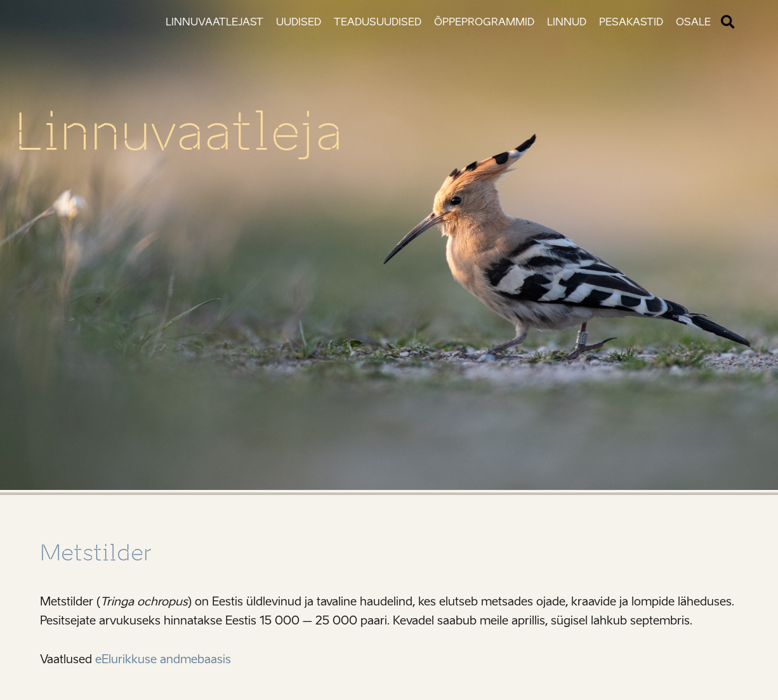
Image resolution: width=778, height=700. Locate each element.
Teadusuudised (378, 22)
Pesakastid (631, 22)
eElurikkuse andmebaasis (163, 659)
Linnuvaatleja (179, 132)
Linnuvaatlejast (214, 22)
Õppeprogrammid (484, 22)
